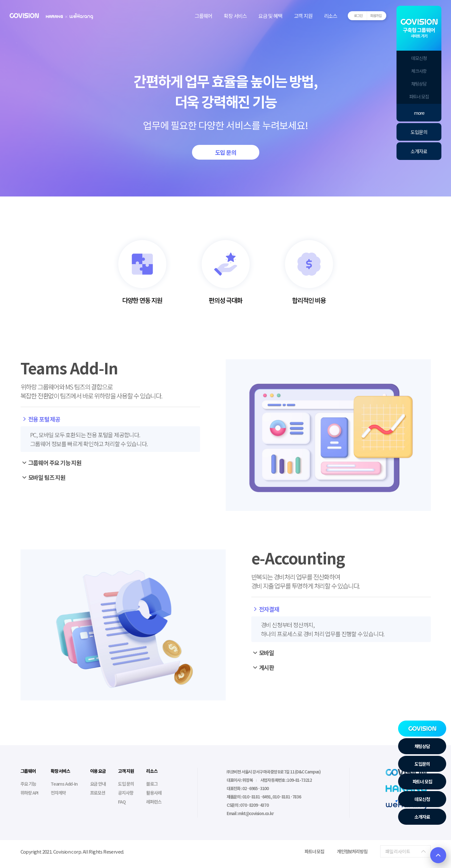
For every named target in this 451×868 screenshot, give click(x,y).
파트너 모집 (419, 96)
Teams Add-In (64, 784)
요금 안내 (98, 784)
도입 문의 (226, 152)
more (419, 113)
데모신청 (419, 58)
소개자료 (419, 151)
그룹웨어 (203, 16)
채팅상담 (419, 84)
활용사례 (154, 793)
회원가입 (376, 15)
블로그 (152, 784)
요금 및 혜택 (270, 16)
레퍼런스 (154, 802)
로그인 (358, 15)
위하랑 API (29, 793)
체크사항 (419, 71)
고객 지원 (303, 16)
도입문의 (419, 132)
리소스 (331, 16)
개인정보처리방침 (352, 851)
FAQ (122, 802)
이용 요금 (98, 771)
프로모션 (98, 793)
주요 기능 (28, 784)
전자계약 (58, 793)
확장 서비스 (235, 16)
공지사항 (125, 793)
